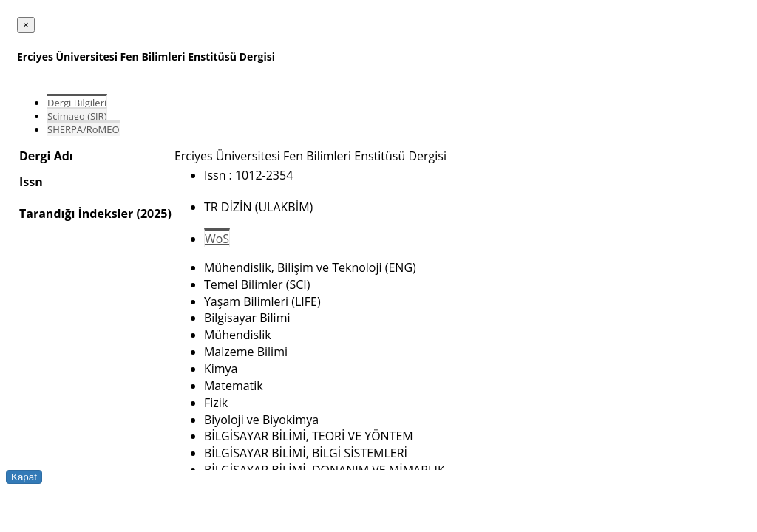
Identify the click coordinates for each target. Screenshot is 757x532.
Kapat (24, 477)
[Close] (26, 25)
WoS (217, 239)
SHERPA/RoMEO (84, 129)
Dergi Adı (46, 156)
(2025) (153, 214)
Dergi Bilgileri (77, 103)
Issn (31, 182)
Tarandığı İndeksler (76, 214)
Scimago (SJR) (77, 116)
